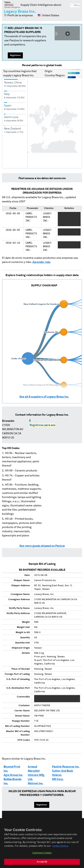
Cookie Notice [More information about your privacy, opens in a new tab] (60, 847)
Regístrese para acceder (45, 425)
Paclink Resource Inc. (66, 767)
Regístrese (15, 55)
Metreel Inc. (36, 783)
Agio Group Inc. (13, 775)
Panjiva (12, 5)
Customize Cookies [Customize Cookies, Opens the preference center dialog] (42, 854)
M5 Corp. (58, 779)
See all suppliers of (44, 397)
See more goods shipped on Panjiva (42, 546)
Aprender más (41, 262)
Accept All (42, 863)
